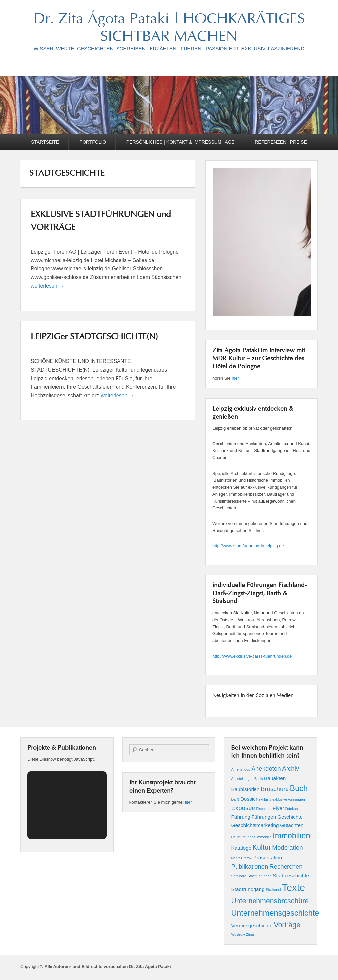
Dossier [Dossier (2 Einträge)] (249, 799)
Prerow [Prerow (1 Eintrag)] (247, 858)
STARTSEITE (45, 142)
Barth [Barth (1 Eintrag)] (259, 779)
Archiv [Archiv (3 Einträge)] (290, 768)
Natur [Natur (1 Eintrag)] (235, 858)
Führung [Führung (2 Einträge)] (241, 817)
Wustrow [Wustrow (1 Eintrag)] (238, 934)
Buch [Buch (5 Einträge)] (299, 788)
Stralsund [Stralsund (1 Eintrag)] (273, 890)
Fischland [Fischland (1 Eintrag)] (264, 809)
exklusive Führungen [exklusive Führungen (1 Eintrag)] (288, 799)
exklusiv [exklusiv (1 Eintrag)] (265, 799)
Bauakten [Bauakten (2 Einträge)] (275, 778)
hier (235, 378)
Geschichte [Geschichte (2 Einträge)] (290, 817)
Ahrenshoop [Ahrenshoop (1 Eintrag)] (240, 769)
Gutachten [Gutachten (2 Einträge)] (292, 825)
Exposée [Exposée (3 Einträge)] (243, 808)
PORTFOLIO (93, 142)
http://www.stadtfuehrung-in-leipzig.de (248, 546)
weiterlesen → (47, 286)
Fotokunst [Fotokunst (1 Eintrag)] (293, 809)
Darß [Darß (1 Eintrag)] (235, 799)
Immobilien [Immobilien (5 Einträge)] (291, 836)
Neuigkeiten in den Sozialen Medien (253, 696)
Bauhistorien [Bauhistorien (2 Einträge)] (245, 789)
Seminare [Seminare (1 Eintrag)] (239, 876)
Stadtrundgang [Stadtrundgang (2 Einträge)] (248, 889)
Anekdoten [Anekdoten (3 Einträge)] (266, 768)
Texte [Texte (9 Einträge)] (293, 888)
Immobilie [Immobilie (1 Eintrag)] (264, 837)
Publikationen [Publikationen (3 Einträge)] (250, 866)
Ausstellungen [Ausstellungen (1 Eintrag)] (242, 779)
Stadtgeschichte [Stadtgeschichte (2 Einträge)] (291, 876)
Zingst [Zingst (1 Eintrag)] (251, 934)
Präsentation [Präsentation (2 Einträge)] (268, 857)
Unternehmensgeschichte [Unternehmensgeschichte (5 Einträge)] (275, 913)
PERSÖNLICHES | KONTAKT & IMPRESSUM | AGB (181, 142)
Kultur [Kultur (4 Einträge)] (262, 847)
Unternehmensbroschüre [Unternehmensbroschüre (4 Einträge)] (270, 901)
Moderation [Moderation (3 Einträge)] (287, 848)
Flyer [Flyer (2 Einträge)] (278, 808)
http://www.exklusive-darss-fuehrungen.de (252, 656)
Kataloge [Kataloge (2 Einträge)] (241, 848)
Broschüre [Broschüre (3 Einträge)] (275, 789)
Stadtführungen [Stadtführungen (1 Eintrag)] (260, 876)
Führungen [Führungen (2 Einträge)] (264, 817)
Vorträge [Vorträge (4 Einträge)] (287, 925)
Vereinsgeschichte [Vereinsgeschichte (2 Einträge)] (252, 925)
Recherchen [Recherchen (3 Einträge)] (286, 866)
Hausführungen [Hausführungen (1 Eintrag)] (243, 837)
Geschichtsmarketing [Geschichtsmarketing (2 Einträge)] (255, 825)
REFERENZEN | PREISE (281, 142)
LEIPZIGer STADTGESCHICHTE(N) (94, 337)
